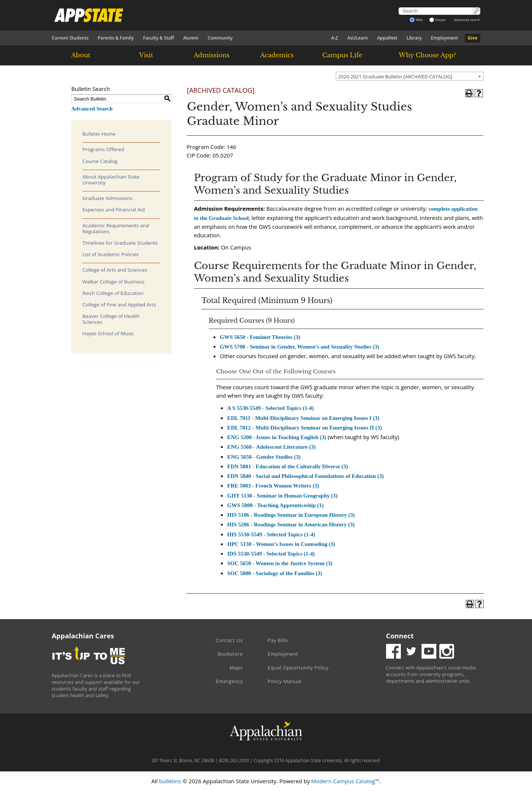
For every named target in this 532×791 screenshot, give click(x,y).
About (81, 55)
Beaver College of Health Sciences (111, 319)
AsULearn (358, 38)
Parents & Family (116, 38)
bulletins (170, 781)
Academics (277, 55)
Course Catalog (100, 161)
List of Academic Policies (111, 254)
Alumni (191, 38)
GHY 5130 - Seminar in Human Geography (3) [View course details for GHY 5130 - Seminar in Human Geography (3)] (282, 496)
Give (473, 38)
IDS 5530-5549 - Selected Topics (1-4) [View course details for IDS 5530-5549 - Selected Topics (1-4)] (271, 554)
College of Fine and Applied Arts (119, 305)
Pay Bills (278, 640)
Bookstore (230, 654)
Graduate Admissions (107, 198)
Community (220, 38)
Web (416, 20)
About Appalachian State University (111, 180)
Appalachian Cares (83, 636)
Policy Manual (284, 681)
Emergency (229, 681)
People (438, 20)
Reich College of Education (113, 293)
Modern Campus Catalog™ (345, 781)
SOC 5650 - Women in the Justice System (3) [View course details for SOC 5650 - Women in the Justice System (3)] (280, 563)
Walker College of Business (113, 282)
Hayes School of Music (108, 333)
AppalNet (387, 38)
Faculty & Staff (158, 38)
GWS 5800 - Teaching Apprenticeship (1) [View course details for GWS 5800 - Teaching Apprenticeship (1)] (275, 505)
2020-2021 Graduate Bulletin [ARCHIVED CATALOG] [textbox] (395, 77)
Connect (400, 636)
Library (414, 38)
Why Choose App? (427, 55)
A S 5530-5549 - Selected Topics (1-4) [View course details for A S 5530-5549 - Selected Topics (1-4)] (270, 408)
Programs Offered (103, 149)
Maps (236, 668)
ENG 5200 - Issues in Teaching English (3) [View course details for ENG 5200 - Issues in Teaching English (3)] (277, 437)
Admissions (212, 55)
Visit (146, 55)
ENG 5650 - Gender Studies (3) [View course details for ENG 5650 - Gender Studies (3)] (264, 457)
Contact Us (229, 640)
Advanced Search (92, 109)
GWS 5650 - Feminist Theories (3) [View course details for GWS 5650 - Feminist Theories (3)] (260, 337)
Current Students (70, 38)
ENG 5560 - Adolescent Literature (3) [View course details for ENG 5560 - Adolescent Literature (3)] (271, 447)
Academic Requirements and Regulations (116, 228)
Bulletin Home (99, 134)
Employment (444, 38)
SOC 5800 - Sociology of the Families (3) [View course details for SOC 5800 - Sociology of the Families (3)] (275, 573)
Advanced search (467, 20)
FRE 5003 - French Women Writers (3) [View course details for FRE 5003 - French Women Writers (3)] (273, 486)
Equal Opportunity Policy (298, 668)
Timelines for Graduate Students (120, 243)
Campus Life (342, 55)
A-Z (335, 38)
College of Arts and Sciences (115, 270)
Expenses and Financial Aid (114, 210)
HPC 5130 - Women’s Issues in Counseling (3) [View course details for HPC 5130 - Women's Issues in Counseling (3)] (281, 544)
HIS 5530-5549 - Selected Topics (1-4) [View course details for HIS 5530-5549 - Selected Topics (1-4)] (271, 534)
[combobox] (410, 76)
